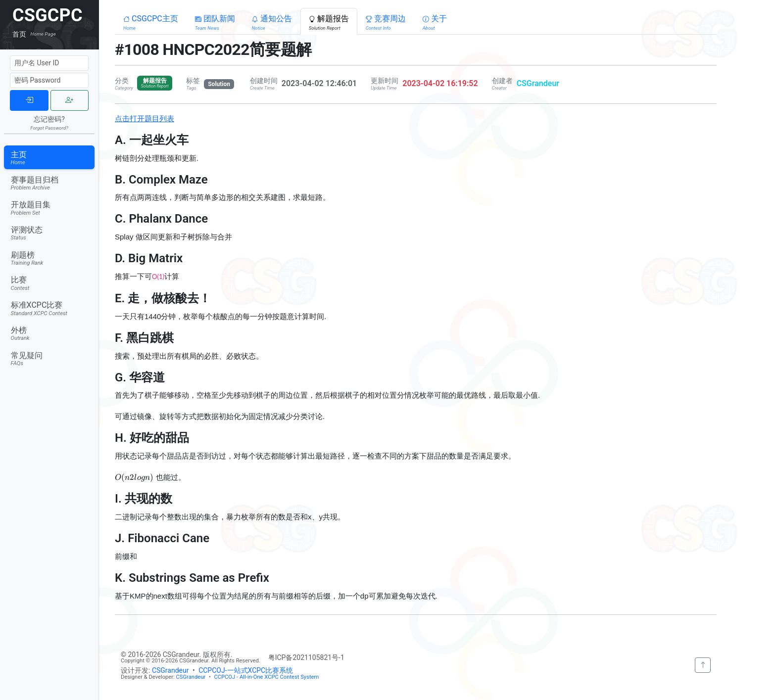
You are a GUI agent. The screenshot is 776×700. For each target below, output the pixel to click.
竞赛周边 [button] (386, 22)
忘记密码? (49, 122)
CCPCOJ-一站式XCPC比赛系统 (246, 670)
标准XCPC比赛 (49, 308)
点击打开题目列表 (145, 118)
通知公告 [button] (272, 22)
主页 (49, 158)
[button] (151, 21)
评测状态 (49, 233)
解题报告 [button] (329, 22)
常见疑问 (49, 359)
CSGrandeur (538, 83)
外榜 (49, 333)
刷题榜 (49, 258)
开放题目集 (49, 208)
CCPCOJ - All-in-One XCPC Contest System (266, 677)
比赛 (49, 283)
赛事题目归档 (49, 183)
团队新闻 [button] (215, 22)
